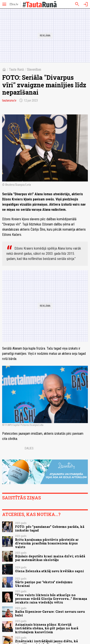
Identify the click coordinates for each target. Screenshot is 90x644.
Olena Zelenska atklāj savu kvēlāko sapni (50, 571)
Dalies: (29, 448)
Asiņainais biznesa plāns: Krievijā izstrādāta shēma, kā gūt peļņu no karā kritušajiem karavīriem (47, 628)
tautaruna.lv (9, 100)
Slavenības (34, 70)
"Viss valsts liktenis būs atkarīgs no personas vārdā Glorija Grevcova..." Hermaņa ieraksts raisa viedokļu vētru (51, 599)
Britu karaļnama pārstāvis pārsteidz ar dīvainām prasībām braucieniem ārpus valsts (47, 543)
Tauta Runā (16, 70)
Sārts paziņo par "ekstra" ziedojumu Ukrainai (44, 584)
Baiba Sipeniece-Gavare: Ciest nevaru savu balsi (50, 613)
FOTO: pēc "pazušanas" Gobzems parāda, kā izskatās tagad (50, 528)
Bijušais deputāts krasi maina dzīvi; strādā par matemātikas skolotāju (50, 558)
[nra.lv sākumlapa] (14, 4)
